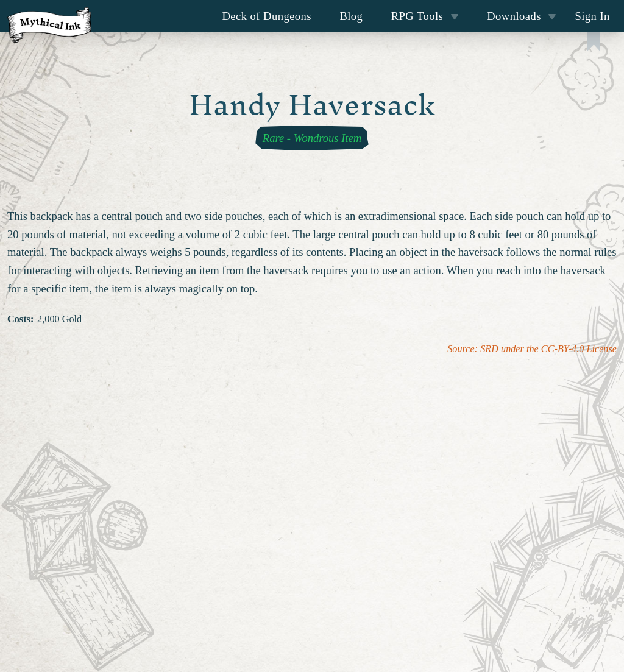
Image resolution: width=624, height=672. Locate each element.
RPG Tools (425, 16)
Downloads (522, 16)
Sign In (592, 16)
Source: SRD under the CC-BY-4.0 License (532, 349)
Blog (351, 16)
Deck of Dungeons (267, 16)
